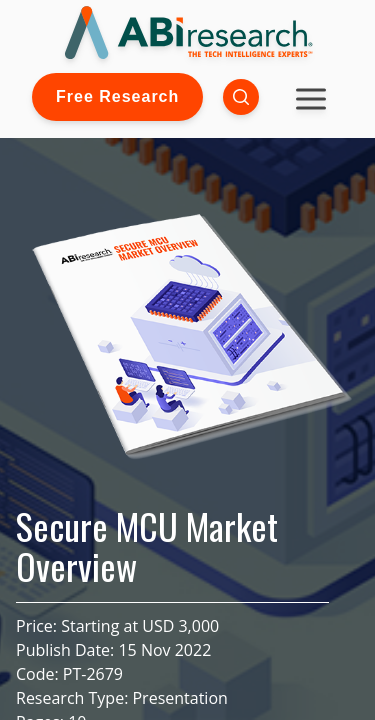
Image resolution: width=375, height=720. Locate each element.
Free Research (117, 96)
